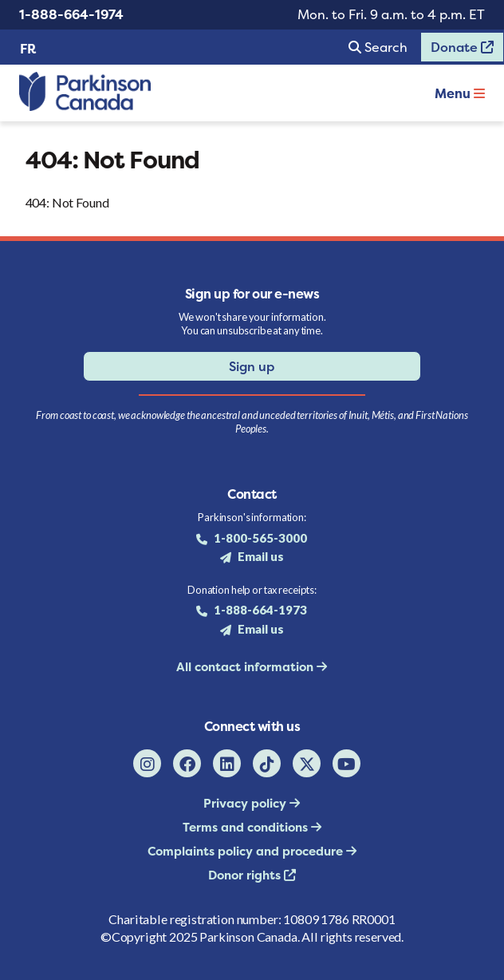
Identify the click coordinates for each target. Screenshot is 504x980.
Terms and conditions (247, 827)
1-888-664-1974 (71, 14)
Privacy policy (246, 803)
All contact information (246, 667)
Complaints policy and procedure (247, 851)
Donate (457, 50)
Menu (460, 93)
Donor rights (246, 875)
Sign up (252, 366)
